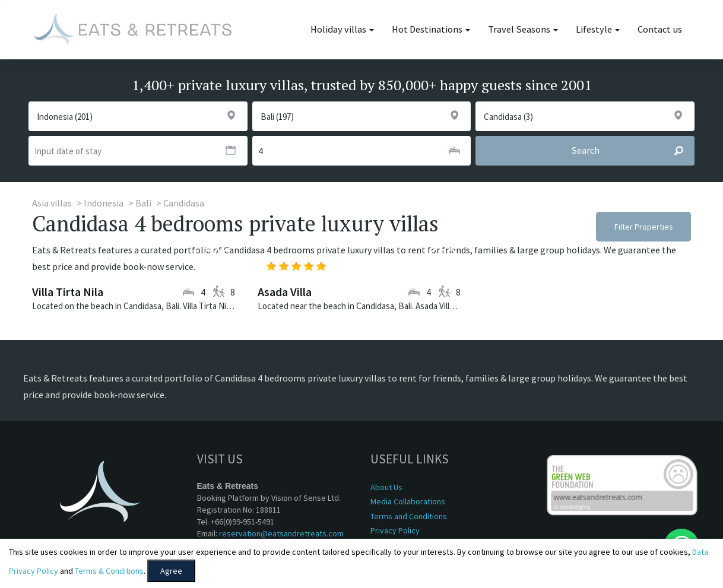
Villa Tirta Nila (68, 292)
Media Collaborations (408, 501)
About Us (386, 487)
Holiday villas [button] (342, 29)
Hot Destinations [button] (431, 29)
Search (632, 151)
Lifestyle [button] (598, 29)
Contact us (660, 29)
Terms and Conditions (409, 516)
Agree (171, 571)
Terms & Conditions (109, 571)
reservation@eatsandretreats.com (281, 533)
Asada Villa (285, 292)
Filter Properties (644, 227)
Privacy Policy (395, 530)
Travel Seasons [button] (523, 29)
